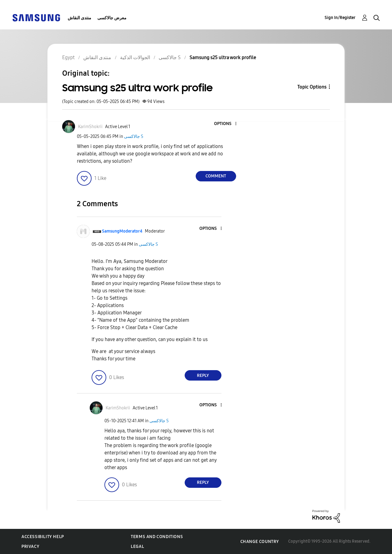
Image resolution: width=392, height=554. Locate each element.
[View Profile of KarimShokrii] (90, 127)
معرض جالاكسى (112, 18)
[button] (225, 124)
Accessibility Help (43, 537)
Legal (137, 546)
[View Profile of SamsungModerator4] (122, 231)
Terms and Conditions (157, 537)
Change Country (260, 542)
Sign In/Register (340, 18)
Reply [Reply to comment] (203, 376)
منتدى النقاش (79, 18)
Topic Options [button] (312, 87)
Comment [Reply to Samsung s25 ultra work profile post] (216, 176)
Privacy (30, 546)
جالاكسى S (134, 137)
